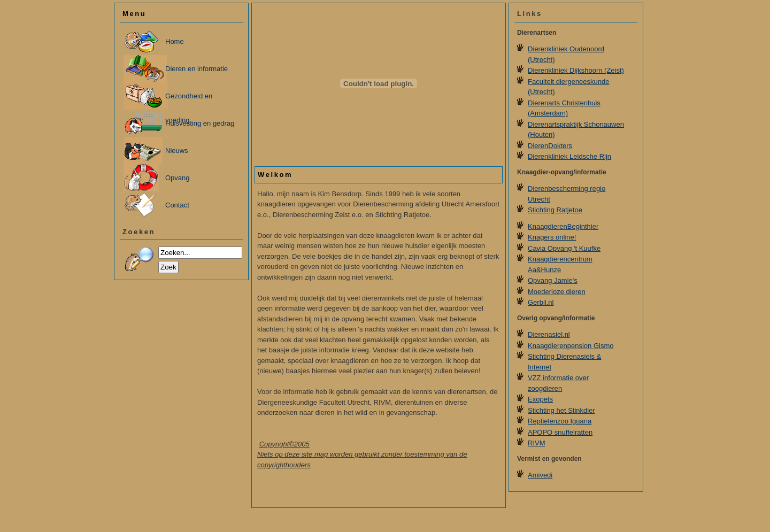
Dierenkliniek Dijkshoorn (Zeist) (576, 70)
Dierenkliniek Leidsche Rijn (569, 156)
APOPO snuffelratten (560, 432)
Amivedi (540, 475)
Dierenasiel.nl (549, 334)
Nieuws (177, 151)
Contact (177, 205)
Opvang (178, 178)
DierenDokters (550, 146)
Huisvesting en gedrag (200, 123)
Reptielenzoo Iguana (560, 421)
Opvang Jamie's (553, 280)
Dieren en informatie (197, 69)
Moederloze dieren (557, 292)
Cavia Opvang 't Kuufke (564, 248)
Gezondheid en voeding (189, 101)
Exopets (540, 399)
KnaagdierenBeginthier (563, 226)
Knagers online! (552, 237)
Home (175, 41)
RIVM (537, 443)
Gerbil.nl (541, 302)
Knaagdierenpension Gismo (571, 346)
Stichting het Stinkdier (561, 410)
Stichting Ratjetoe (555, 210)
